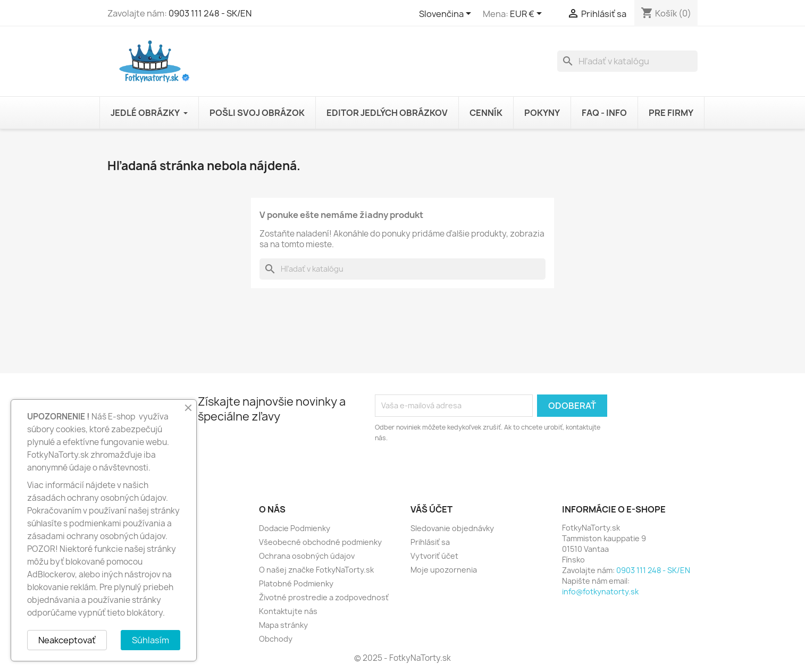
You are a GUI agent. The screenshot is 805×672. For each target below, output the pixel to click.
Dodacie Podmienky (295, 528)
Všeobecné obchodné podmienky (320, 542)
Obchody (276, 639)
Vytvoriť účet (434, 556)
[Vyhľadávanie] (627, 61)
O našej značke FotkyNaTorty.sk (316, 570)
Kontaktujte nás (288, 611)
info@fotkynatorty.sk (600, 591)
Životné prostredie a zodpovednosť (324, 597)
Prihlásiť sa (430, 542)
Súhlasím (150, 640)
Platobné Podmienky (296, 583)
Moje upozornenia (444, 570)
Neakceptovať (67, 640)
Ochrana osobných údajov (307, 556)
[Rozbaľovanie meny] (528, 14)
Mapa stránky (283, 625)
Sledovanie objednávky (452, 528)
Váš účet (431, 509)
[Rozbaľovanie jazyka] (447, 14)
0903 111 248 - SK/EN (210, 13)
